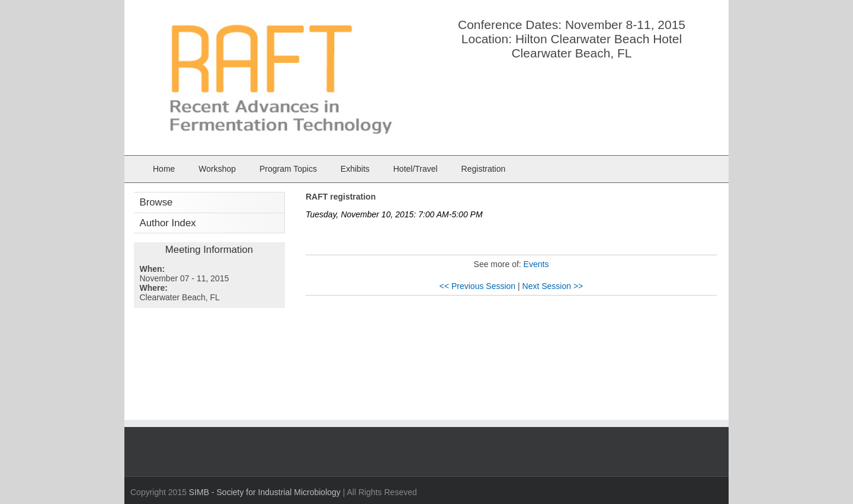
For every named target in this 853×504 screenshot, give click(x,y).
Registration (484, 169)
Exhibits (355, 169)
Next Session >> (553, 286)
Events (536, 264)
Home (164, 169)
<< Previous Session (477, 286)
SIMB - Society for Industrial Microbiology (265, 492)
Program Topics (288, 169)
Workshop (217, 169)
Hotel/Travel (416, 169)
